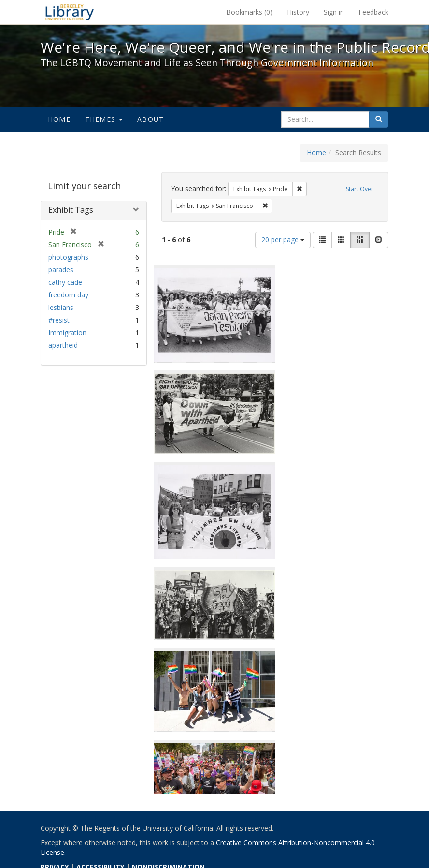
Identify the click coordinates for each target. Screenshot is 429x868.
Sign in (334, 12)
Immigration (67, 332)
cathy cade (65, 282)
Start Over (360, 189)
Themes (104, 119)
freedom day (68, 295)
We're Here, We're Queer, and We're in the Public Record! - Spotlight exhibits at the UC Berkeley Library (70, 12)
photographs (68, 257)
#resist (59, 320)
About (150, 119)
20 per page (283, 240)
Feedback (373, 12)
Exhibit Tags (71, 210)
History (298, 12)
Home (59, 119)
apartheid (63, 345)
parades (61, 270)
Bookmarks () (249, 12)
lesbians (61, 307)
